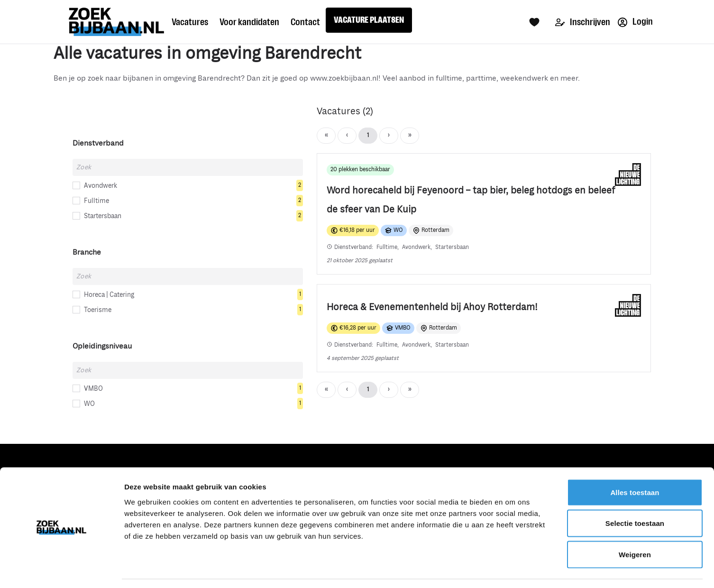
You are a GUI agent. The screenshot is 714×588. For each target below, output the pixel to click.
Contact (305, 22)
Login (635, 22)
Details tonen (512, 569)
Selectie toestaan (635, 495)
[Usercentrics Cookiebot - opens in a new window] (61, 570)
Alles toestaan (635, 464)
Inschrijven (583, 22)
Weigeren (635, 526)
